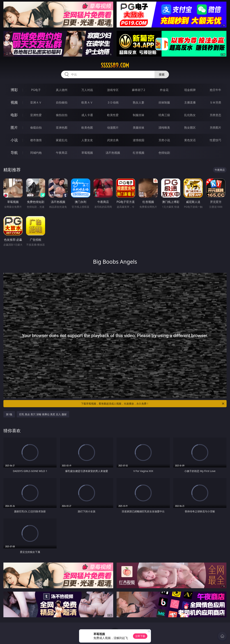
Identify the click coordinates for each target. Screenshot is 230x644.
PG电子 (36, 90)
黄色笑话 (190, 140)
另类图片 (215, 128)
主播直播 (190, 102)
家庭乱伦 (62, 140)
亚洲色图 (62, 128)
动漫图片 (113, 128)
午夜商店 (62, 153)
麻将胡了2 (138, 90)
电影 (14, 115)
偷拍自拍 (62, 115)
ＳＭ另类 (215, 102)
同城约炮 (36, 153)
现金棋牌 (190, 90)
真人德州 (62, 90)
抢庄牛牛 (215, 90)
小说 (14, 140)
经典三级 (164, 115)
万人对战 (87, 90)
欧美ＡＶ (87, 102)
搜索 (162, 74)
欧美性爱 (113, 115)
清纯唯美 (164, 128)
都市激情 (36, 140)
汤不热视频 (113, 153)
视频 (14, 102)
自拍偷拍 (62, 102)
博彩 (14, 90)
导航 (14, 153)
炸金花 (164, 90)
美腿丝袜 (139, 128)
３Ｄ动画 (113, 102)
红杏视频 (139, 153)
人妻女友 (87, 140)
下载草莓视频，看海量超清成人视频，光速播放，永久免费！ (153, 404)
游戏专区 (113, 90)
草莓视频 (87, 153)
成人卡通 (87, 115)
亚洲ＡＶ (36, 102)
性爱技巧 (215, 140)
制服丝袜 (139, 115)
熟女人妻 (139, 102)
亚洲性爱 (36, 115)
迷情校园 (139, 140)
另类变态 (215, 115)
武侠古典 (113, 140)
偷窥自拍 (36, 128)
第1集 (9, 414)
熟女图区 (190, 128)
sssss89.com (115, 65)
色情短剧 (164, 153)
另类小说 (164, 140)
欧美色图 (87, 128)
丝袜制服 (164, 102)
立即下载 (140, 636)
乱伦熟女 (190, 115)
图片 (14, 127)
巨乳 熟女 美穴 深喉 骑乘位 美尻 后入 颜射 (43, 414)
